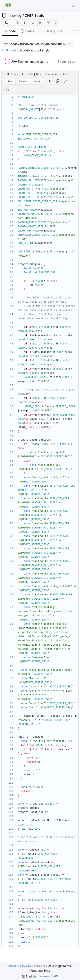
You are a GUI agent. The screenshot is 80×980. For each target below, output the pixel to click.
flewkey (15, 15)
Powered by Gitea (21, 966)
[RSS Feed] (6, 23)
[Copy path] (48, 50)
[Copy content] (58, 81)
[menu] (29, 976)
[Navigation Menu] (74, 5)
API (55, 976)
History (37, 81)
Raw (10, 81)
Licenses (45, 976)
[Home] (8, 5)
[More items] (75, 31)
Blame (23, 81)
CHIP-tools (34, 15)
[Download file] (49, 81)
